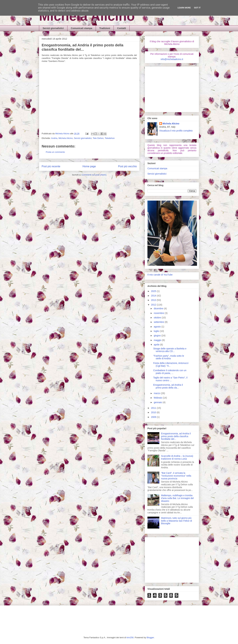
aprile (157, 345)
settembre (159, 322)
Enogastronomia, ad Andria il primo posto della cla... (168, 386)
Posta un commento (55, 152)
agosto (158, 327)
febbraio (158, 398)
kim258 (130, 637)
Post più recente (51, 166)
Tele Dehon (98, 138)
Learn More (184, 8)
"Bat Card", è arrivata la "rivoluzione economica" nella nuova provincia (176, 476)
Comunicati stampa (82, 28)
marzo (157, 393)
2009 (154, 417)
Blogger (150, 637)
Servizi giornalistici (53, 28)
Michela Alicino (87, 16)
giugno (158, 336)
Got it (197, 8)
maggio (158, 340)
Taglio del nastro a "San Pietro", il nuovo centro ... (170, 379)
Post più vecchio (127, 166)
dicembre (159, 308)
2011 (154, 408)
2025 (154, 291)
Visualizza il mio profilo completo (176, 131)
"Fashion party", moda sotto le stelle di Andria (169, 357)
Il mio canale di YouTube (160, 275)
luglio (157, 331)
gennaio (158, 402)
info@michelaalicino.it (172, 59)
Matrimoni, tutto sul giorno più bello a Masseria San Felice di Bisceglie (177, 521)
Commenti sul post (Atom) (94, 175)
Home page (89, 166)
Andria (54, 138)
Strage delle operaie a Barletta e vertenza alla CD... (170, 350)
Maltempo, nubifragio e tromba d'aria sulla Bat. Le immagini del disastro (177, 498)
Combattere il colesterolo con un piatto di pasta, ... (170, 372)
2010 (154, 412)
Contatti (122, 28)
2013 (154, 300)
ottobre (158, 318)
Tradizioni (105, 28)
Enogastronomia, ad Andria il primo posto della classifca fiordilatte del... (176, 436)
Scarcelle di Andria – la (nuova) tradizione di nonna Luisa (177, 457)
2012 (154, 305)
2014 (154, 296)
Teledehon (110, 138)
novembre (159, 313)
